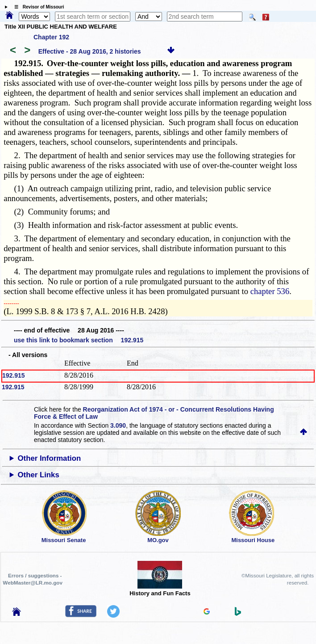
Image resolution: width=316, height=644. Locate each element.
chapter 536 (270, 291)
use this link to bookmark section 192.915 (79, 340)
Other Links (39, 475)
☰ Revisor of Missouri (37, 7)
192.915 (14, 375)
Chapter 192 (51, 37)
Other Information (50, 458)
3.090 (118, 425)
